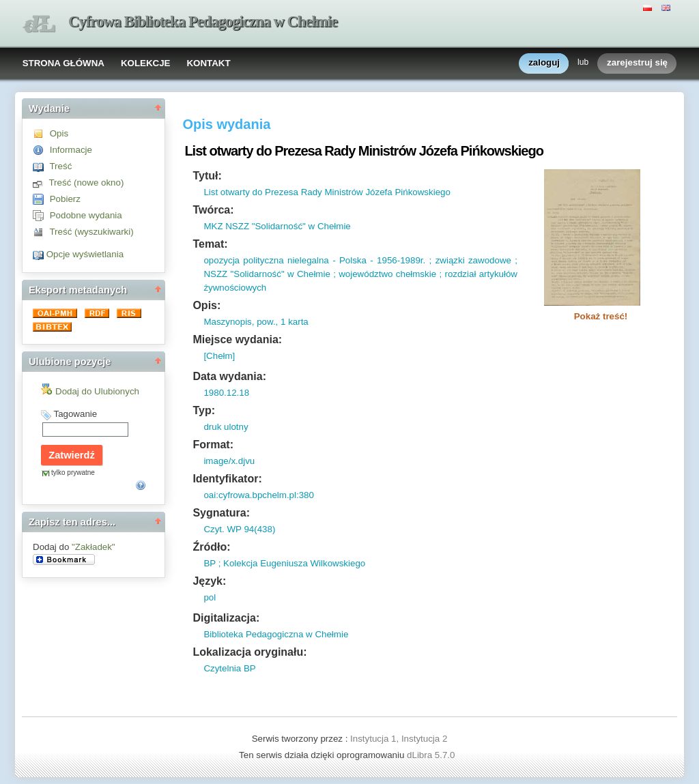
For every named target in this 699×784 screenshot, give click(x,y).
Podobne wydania (86, 215)
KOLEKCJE (146, 63)
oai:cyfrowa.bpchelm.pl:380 (259, 495)
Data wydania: (229, 376)
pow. (265, 322)
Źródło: (211, 547)
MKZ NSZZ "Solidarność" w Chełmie (277, 226)
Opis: (206, 305)
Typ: (204, 410)
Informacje (71, 150)
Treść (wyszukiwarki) (91, 232)
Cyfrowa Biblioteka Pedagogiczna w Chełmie (203, 21)
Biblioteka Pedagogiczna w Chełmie (276, 634)
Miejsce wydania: (237, 339)
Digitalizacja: (226, 618)
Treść (60, 166)
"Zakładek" (94, 547)
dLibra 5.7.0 (432, 755)
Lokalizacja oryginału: (249, 652)
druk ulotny (226, 427)
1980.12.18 (226, 393)
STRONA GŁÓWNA (63, 63)
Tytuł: (207, 176)
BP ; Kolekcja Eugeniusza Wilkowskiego (284, 563)
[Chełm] (219, 356)
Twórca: (213, 210)
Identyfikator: (227, 479)
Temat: (210, 244)
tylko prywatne (73, 473)
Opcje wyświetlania (85, 254)
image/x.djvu (229, 461)
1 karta (293, 322)
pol (210, 597)
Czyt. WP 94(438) (239, 529)
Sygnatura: (221, 513)
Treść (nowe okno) (86, 183)
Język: (209, 581)
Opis (59, 133)
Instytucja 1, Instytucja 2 (399, 739)
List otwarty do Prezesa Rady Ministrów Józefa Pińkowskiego (327, 192)
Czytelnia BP (229, 668)
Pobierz (65, 199)
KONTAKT (208, 63)
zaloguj (544, 63)
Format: (213, 445)
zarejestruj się (637, 63)
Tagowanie (75, 414)
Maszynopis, (229, 322)
